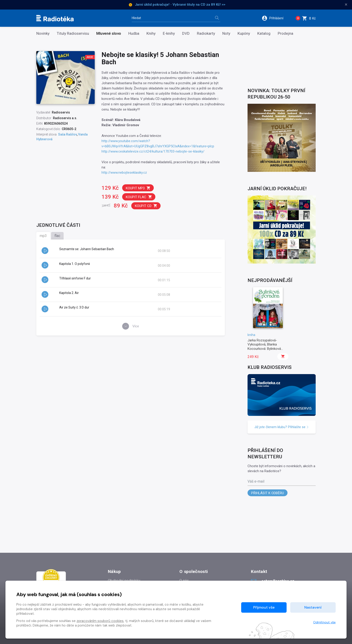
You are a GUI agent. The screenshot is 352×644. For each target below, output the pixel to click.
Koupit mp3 (138, 188)
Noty (226, 33)
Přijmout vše (264, 607)
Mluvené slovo (109, 33)
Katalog (264, 33)
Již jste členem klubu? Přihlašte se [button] (282, 427)
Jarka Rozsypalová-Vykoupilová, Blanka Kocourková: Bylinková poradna (264, 347)
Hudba (134, 33)
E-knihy (169, 33)
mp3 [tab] (43, 236)
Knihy (151, 33)
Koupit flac (139, 197)
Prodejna (285, 33)
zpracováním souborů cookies (100, 621)
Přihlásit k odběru (268, 493)
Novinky (43, 33)
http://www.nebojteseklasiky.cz (124, 173)
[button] (276, 18)
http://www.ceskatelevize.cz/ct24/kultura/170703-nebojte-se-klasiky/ (153, 151)
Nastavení (313, 607)
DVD (186, 33)
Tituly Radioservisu (73, 33)
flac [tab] (57, 236)
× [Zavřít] (346, 5)
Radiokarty (206, 33)
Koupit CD (146, 206)
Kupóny (244, 33)
